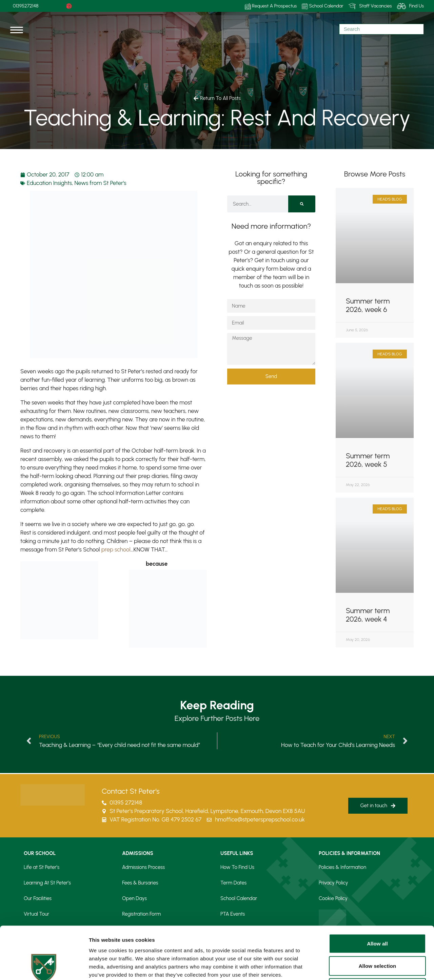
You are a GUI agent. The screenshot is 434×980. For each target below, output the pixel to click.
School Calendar (323, 6)
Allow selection (378, 913)
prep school (116, 549)
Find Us (410, 6)
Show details (356, 967)
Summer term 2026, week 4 (368, 615)
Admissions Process (143, 867)
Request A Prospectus (271, 6)
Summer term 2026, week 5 (368, 460)
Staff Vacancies (370, 6)
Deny (377, 935)
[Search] (302, 204)
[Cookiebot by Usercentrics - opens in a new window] (44, 967)
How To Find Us (237, 867)
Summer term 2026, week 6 (368, 305)
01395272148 (26, 6)
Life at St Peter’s (42, 867)
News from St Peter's (101, 183)
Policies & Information (342, 867)
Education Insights (49, 183)
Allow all (377, 891)
